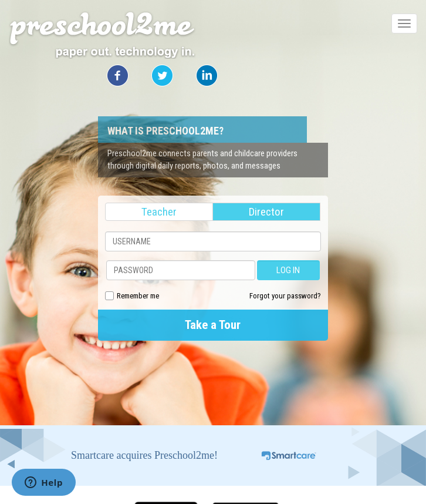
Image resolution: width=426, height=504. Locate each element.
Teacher (159, 212)
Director (266, 212)
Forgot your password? (285, 296)
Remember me (138, 296)
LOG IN (288, 270)
